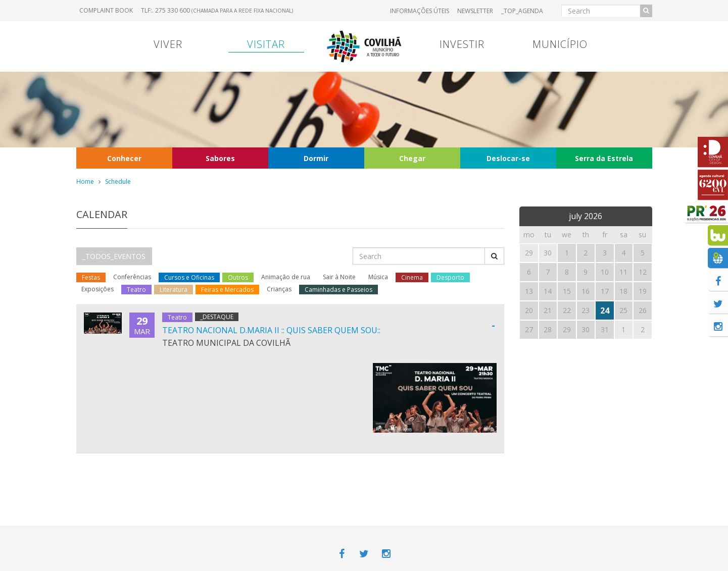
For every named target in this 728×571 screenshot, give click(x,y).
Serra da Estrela (604, 158)
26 (643, 310)
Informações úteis (420, 11)
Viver (168, 44)
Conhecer (124, 158)
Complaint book (106, 10)
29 (567, 329)
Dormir (316, 158)
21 (548, 310)
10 (605, 272)
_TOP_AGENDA (522, 11)
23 (586, 310)
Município (560, 44)
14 (548, 291)
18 (623, 291)
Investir (462, 44)
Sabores (220, 158)
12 (643, 272)
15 (567, 291)
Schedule (118, 181)
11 (623, 272)
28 (548, 329)
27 (529, 329)
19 (643, 291)
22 (567, 310)
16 (586, 291)
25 (623, 310)
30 (586, 329)
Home (85, 181)
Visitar (266, 44)
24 (605, 310)
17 (605, 291)
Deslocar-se (508, 158)
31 (605, 329)
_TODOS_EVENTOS (114, 256)
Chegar (412, 158)
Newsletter (475, 11)
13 (529, 291)
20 (529, 310)
